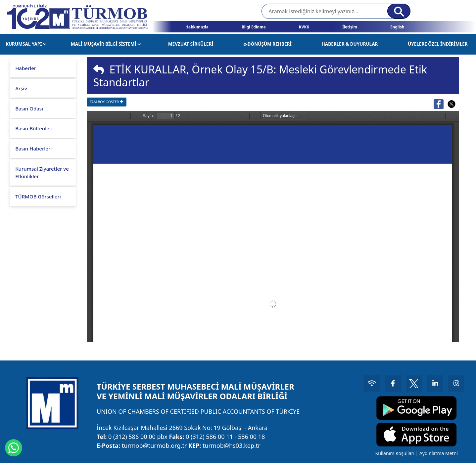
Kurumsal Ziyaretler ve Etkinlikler (42, 172)
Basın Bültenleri (34, 128)
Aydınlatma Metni (438, 453)
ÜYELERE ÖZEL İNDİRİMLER (438, 44)
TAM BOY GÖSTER (106, 102)
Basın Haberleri (33, 148)
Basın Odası (29, 108)
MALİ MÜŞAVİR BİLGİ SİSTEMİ (106, 44)
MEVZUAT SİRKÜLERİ (191, 44)
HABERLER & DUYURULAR (350, 44)
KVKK (304, 27)
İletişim (350, 27)
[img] (99, 69)
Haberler (26, 68)
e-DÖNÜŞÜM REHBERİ (267, 44)
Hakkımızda (197, 27)
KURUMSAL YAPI (26, 44)
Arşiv (21, 88)
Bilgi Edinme (254, 27)
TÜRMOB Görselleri (38, 196)
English (397, 27)
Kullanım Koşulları (394, 453)
